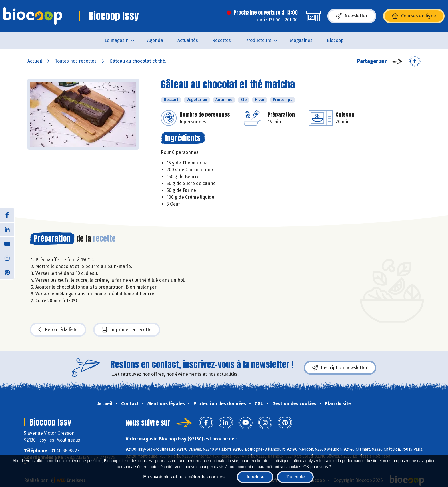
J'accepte (295, 477)
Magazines (301, 40)
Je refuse (255, 477)
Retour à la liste (58, 330)
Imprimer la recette (127, 330)
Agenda (155, 40)
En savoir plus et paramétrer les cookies (184, 477)
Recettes (222, 40)
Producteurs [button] (258, 40)
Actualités (188, 40)
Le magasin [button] (117, 40)
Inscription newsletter (340, 368)
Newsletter (352, 16)
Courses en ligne (414, 16)
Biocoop (335, 40)
